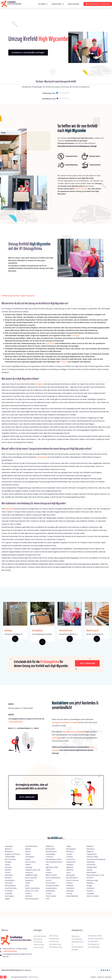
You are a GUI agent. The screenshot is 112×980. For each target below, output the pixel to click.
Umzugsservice (58, 4)
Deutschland (50, 343)
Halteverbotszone (66, 630)
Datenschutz (108, 977)
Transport (64, 362)
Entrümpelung (37, 630)
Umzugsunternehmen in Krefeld (65, 722)
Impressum (101, 977)
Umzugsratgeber (73, 4)
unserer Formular (81, 189)
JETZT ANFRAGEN (27, 797)
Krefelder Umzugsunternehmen (11, 296)
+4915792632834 (15, 722)
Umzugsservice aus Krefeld (74, 732)
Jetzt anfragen (87, 663)
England (23, 296)
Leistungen (43, 4)
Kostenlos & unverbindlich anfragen (28, 52)
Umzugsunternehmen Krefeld (20, 977)
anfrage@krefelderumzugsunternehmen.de (26, 719)
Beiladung (9, 509)
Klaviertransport (92, 630)
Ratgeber (93, 977)
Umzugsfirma (42, 457)
